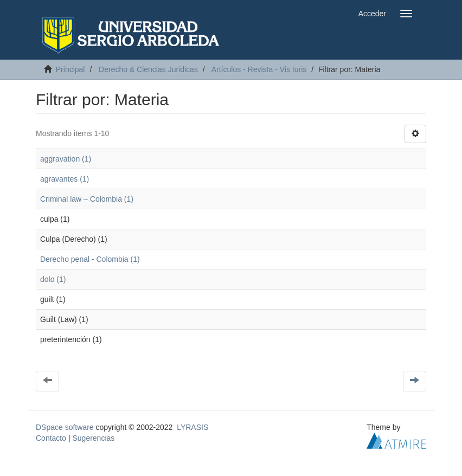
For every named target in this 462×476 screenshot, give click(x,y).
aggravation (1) (66, 159)
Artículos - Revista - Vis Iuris (259, 69)
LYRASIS (193, 427)
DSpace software (65, 427)
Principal (70, 69)
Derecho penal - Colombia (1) (90, 259)
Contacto (51, 438)
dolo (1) (53, 279)
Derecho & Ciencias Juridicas (148, 69)
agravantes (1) (65, 179)
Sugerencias (93, 438)
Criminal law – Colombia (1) (87, 199)
